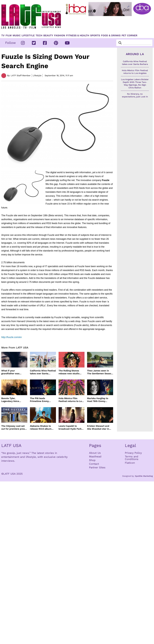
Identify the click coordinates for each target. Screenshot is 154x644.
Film (9, 35)
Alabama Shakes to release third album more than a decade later (41, 427)
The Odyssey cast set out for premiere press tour (14, 427)
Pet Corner (129, 35)
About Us (95, 453)
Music (17, 35)
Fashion (60, 35)
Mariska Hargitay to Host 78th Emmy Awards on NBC (98, 400)
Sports (95, 35)
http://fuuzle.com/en (12, 337)
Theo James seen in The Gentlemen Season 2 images (100, 372)
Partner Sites (97, 467)
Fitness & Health (78, 35)
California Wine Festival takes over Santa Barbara (43, 372)
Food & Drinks (111, 35)
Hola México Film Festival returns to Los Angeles (71, 400)
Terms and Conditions (132, 458)
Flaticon (130, 463)
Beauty (48, 35)
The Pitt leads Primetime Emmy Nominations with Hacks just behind (40, 400)
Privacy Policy (133, 453)
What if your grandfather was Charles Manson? (11, 372)
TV (3, 35)
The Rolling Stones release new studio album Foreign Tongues (71, 372)
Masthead (95, 456)
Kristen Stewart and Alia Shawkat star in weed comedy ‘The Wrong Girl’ (98, 427)
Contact (94, 464)
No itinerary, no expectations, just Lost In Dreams (135, 97)
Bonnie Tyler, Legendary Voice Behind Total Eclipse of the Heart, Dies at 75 (14, 400)
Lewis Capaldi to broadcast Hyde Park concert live (70, 427)
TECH (39, 35)
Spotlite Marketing (144, 476)
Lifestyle (28, 35)
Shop (92, 460)
